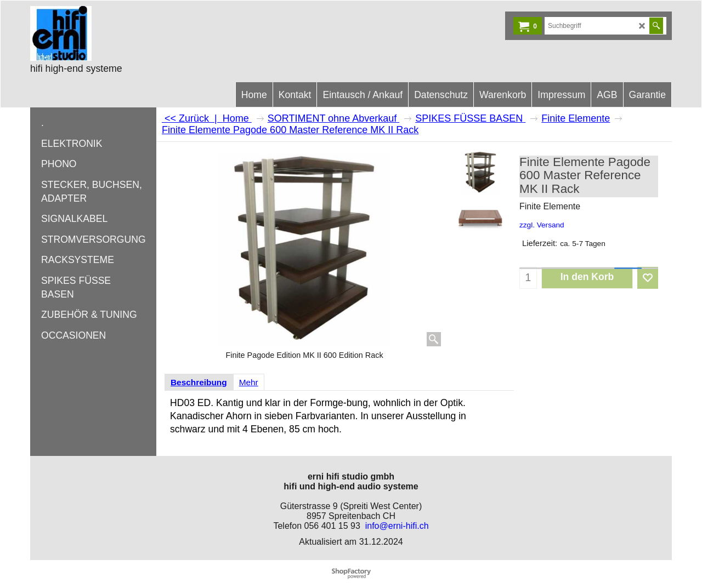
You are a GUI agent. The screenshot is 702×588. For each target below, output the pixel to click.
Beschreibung (199, 382)
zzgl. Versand (542, 225)
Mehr (249, 382)
